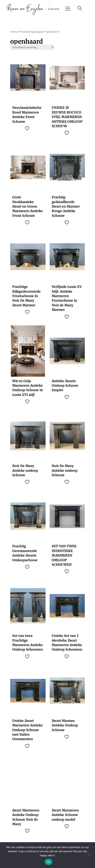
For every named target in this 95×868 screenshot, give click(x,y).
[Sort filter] (32, 48)
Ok (49, 862)
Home (14, 33)
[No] (88, 855)
